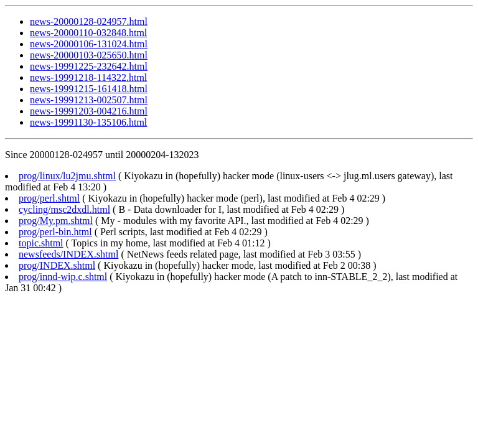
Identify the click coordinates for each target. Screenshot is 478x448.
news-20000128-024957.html (89, 21)
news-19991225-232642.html (89, 66)
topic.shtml (41, 243)
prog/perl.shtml (49, 198)
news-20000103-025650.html (89, 55)
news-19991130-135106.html (88, 122)
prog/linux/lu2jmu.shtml (67, 176)
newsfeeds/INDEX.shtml (68, 254)
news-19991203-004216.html (89, 111)
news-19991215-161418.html (89, 89)
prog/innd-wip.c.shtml (63, 277)
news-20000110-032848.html (88, 33)
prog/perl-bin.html (55, 232)
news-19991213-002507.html (89, 100)
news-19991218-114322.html (88, 77)
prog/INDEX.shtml (57, 265)
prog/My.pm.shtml (56, 221)
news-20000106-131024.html (89, 44)
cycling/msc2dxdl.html (64, 209)
